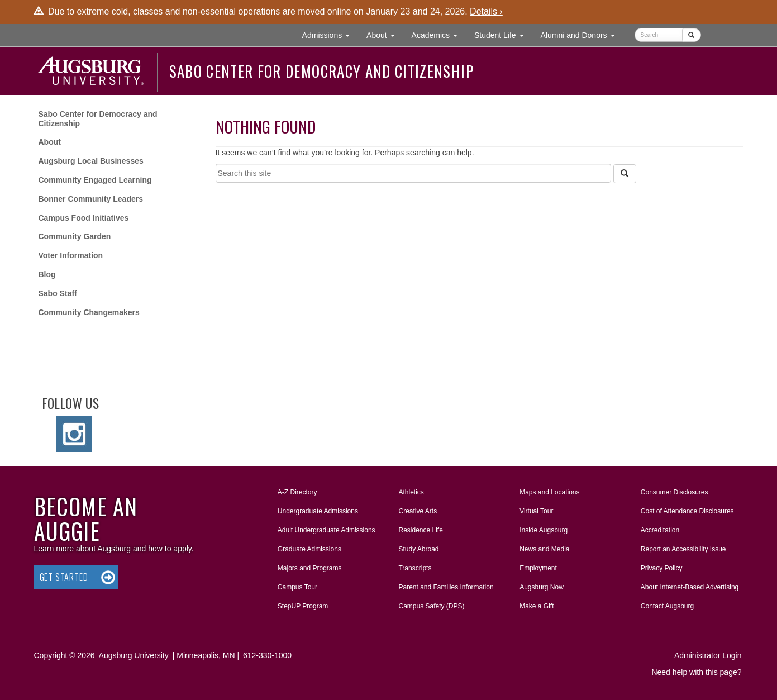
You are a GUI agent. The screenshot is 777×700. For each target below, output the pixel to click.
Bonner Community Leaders (91, 199)
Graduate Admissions (309, 549)
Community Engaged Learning (95, 180)
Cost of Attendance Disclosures (687, 511)
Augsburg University (134, 655)
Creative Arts (418, 511)
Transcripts (415, 568)
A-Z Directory (297, 492)
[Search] (625, 174)
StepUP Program (303, 606)
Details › (486, 11)
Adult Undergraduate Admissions (326, 530)
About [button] (385, 38)
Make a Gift (537, 606)
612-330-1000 (267, 655)
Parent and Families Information (446, 587)
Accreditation (660, 530)
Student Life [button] (503, 34)
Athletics (411, 492)
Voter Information (71, 255)
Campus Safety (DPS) (431, 606)
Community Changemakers (89, 312)
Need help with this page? (696, 672)
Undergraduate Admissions (318, 511)
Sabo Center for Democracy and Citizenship (321, 71)
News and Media (544, 549)
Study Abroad (418, 549)
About (50, 142)
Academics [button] (439, 34)
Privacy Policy (662, 568)
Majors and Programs (309, 566)
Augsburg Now (542, 587)
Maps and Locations (549, 492)
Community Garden (75, 236)
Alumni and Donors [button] (582, 34)
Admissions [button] (330, 34)
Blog (47, 274)
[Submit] (691, 35)
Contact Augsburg (667, 606)
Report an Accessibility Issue (683, 549)
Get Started (64, 577)
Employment (538, 568)
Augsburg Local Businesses (91, 161)
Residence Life (420, 530)
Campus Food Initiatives (84, 218)
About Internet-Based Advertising (690, 587)
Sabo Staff (58, 293)
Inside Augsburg (544, 530)
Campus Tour (297, 587)
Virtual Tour (536, 511)
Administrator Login (708, 655)
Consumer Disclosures (674, 492)
